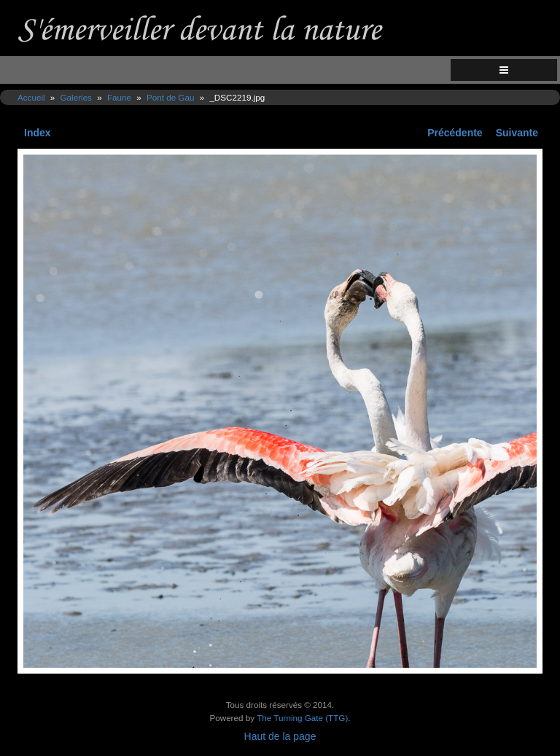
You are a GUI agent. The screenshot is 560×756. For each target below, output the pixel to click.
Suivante (517, 133)
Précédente (455, 133)
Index (38, 133)
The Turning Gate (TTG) (302, 718)
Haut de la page (280, 736)
